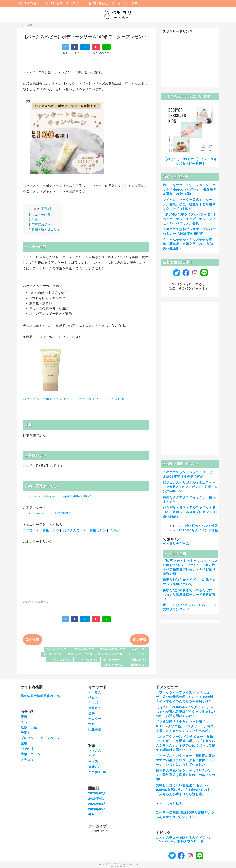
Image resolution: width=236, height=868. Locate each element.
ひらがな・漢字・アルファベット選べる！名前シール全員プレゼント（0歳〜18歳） (190, 512)
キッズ (93, 703)
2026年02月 (97, 793)
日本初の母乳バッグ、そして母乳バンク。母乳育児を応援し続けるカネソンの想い (185, 775)
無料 (92, 713)
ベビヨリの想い (28, 3)
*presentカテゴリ (58, 649)
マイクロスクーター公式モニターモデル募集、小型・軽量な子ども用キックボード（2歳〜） (189, 204)
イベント (27, 722)
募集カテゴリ (139, 665)
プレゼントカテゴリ (110, 654)
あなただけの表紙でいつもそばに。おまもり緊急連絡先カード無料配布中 (189, 595)
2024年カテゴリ (84, 649)
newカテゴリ (139, 649)
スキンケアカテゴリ (80, 654)
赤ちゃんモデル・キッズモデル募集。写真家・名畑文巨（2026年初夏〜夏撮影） (188, 244)
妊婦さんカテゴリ (114, 665)
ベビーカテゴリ (137, 654)
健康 (24, 743)
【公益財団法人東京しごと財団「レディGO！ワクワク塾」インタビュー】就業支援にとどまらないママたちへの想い (185, 726)
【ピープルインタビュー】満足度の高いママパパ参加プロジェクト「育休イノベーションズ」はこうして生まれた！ (185, 760)
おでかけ (27, 749)
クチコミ (27, 760)
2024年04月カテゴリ (112, 649)
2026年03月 (97, 799)
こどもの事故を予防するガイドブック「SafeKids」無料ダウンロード (184, 839)
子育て (26, 733)
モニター (95, 719)
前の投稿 (140, 640)
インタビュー (76, 3)
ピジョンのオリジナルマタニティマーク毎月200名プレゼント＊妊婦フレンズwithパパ (190, 487)
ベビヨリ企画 (53, 3)
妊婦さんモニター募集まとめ (85, 530)
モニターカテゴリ (114, 660)
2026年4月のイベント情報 (198, 530)
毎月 (92, 724)
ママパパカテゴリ (87, 660)
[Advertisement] (86, 570)
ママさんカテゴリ (60, 660)
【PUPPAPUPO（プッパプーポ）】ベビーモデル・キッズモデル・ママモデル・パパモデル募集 (190, 219)
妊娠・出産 (29, 727)
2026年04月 (97, 804)
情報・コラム (31, 754)
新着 (24, 717)
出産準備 (95, 729)
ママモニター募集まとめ (41, 530)
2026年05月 (97, 809)
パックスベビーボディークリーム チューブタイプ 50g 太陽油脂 (73, 399)
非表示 (45, 208)
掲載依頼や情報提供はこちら (42, 696)
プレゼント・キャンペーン (40, 738)
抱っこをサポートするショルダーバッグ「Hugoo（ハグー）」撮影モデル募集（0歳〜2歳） (190, 190)
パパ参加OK (97, 772)
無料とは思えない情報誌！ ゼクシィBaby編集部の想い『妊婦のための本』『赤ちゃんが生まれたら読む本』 (185, 790)
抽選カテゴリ (139, 660)
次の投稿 (33, 640)
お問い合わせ (98, 3)
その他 (114, 530)
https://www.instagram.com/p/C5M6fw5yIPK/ (57, 496)
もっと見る (174, 804)
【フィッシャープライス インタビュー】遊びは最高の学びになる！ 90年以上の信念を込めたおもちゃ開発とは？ (185, 697)
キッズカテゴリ (53, 654)
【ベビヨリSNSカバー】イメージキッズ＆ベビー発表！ (190, 161)
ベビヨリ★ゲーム (176, 544)
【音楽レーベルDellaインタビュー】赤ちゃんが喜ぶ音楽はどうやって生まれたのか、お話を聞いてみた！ (185, 712)
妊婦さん (95, 708)
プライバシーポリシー (128, 3)
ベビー (93, 697)
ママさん (95, 692)
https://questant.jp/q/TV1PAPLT (47, 513)
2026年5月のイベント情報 (198, 526)
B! (85, 47)
